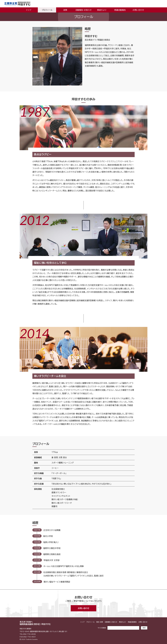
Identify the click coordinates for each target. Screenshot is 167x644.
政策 (65, 10)
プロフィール (47, 10)
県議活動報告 (120, 10)
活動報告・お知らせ (83, 10)
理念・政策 (100, 622)
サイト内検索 (102, 628)
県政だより (102, 10)
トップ (29, 10)
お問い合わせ (138, 10)
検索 (144, 628)
